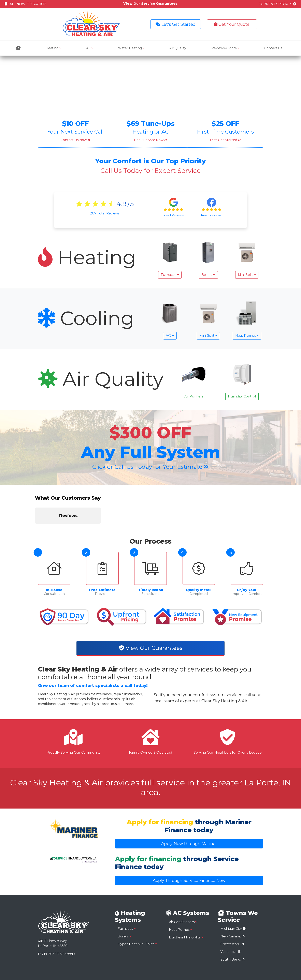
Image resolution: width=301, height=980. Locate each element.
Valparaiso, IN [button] (231, 918)
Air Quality (178, 48)
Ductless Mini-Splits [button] (186, 904)
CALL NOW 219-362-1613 (25, 4)
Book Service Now (151, 140)
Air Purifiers (194, 396)
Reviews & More (225, 48)
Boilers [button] (208, 275)
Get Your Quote (232, 24)
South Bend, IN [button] (233, 926)
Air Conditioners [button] (183, 889)
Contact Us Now (76, 140)
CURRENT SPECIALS (277, 4)
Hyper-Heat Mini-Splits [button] (137, 911)
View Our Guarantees (151, 615)
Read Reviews (173, 215)
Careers (69, 921)
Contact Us (273, 48)
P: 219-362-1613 (50, 921)
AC (90, 48)
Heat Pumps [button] (247, 336)
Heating (53, 48)
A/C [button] (170, 336)
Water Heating (131, 48)
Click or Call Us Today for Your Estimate (150, 467)
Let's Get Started (176, 24)
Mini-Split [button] (247, 275)
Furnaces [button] (170, 275)
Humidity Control (242, 396)
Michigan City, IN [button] (234, 895)
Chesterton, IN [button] (232, 911)
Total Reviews (105, 213)
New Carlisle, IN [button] (233, 903)
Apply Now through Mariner (189, 811)
